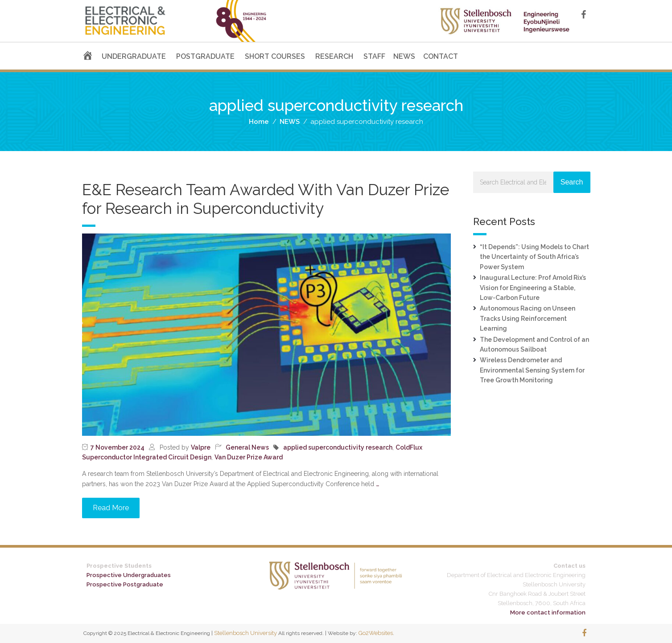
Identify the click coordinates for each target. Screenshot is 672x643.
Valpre (201, 447)
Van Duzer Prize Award (249, 457)
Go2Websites (376, 633)
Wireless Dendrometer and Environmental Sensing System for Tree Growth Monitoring (532, 370)
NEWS (404, 56)
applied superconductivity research (338, 447)
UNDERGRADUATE (134, 56)
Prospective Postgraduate (125, 584)
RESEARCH (334, 56)
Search (572, 182)
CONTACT (441, 56)
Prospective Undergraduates (129, 575)
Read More (111, 508)
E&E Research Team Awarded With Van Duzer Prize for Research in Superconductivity (266, 199)
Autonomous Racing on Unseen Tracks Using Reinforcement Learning (528, 318)
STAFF (374, 56)
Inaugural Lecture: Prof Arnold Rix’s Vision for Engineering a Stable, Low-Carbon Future (533, 288)
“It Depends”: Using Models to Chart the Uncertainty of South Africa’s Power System (534, 257)
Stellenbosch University (245, 633)
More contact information (548, 612)
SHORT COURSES (275, 56)
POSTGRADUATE (205, 56)
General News (247, 447)
